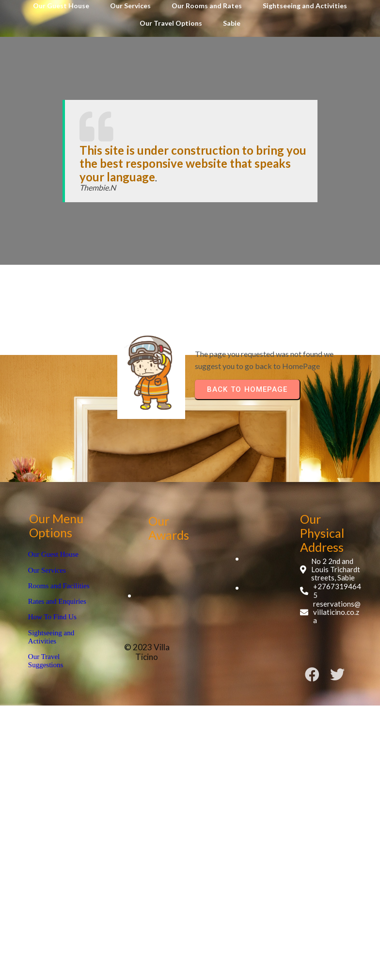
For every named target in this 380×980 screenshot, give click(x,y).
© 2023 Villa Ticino (183, 630)
